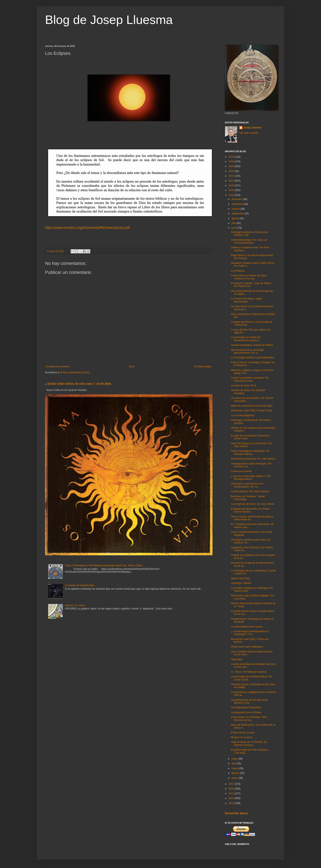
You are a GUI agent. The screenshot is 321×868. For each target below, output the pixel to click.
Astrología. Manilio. (241, 583)
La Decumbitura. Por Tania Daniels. (250, 491)
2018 (232, 195)
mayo (235, 759)
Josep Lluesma (252, 128)
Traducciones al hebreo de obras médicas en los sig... (249, 277)
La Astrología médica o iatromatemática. (253, 358)
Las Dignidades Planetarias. (246, 707)
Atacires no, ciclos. (75, 605)
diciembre (237, 199)
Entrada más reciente (58, 367)
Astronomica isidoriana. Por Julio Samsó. (253, 459)
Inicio (132, 367)
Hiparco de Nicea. (241, 578)
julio (234, 223)
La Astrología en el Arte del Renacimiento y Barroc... (246, 339)
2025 (232, 162)
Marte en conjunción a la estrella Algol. (252, 406)
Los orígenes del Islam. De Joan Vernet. (253, 504)
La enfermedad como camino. (247, 627)
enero (235, 778)
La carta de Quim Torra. (244, 386)
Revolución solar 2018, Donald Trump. (252, 410)
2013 (232, 803)
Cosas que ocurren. (242, 471)
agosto (236, 218)
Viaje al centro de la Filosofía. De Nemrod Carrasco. (249, 743)
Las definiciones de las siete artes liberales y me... (249, 701)
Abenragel (237, 659)
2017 (232, 784)
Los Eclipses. (238, 271)
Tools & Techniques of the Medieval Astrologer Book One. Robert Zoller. (104, 566)
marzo (235, 768)
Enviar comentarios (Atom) (75, 372)
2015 (232, 794)
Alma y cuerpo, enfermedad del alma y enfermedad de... (252, 518)
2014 (232, 798)
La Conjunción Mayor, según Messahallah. (246, 300)
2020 (232, 186)
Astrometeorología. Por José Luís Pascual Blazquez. (249, 241)
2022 (232, 176)
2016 (232, 789)
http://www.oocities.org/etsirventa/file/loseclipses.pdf (87, 228)
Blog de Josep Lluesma (109, 20)
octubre (236, 209)
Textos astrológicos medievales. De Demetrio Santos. (250, 452)
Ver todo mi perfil (249, 133)
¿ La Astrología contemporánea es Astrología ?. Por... (250, 633)
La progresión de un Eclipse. (246, 712)
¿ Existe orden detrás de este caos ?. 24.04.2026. (78, 384)
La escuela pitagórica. (243, 415)
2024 (232, 166)
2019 (232, 190)
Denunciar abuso (236, 813)
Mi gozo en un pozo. (242, 737)
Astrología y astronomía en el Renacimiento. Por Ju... (247, 485)
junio (235, 228)
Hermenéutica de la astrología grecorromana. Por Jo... (247, 351)
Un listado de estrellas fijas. (80, 585)
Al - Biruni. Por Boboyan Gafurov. (249, 672)
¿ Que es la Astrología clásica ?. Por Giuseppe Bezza (251, 478)
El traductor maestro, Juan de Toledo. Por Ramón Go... (251, 285)
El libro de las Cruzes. (243, 733)
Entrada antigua (203, 367)
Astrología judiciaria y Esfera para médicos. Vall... (249, 234)
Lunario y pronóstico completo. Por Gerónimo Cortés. (250, 379)
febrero (236, 773)
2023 (232, 171)
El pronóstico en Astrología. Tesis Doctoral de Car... (249, 718)
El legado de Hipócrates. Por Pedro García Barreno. (250, 510)
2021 (232, 181)
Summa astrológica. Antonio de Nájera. (252, 345)
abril (234, 763)
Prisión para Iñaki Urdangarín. (247, 647)
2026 (232, 157)
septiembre (238, 214)
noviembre (238, 204)
